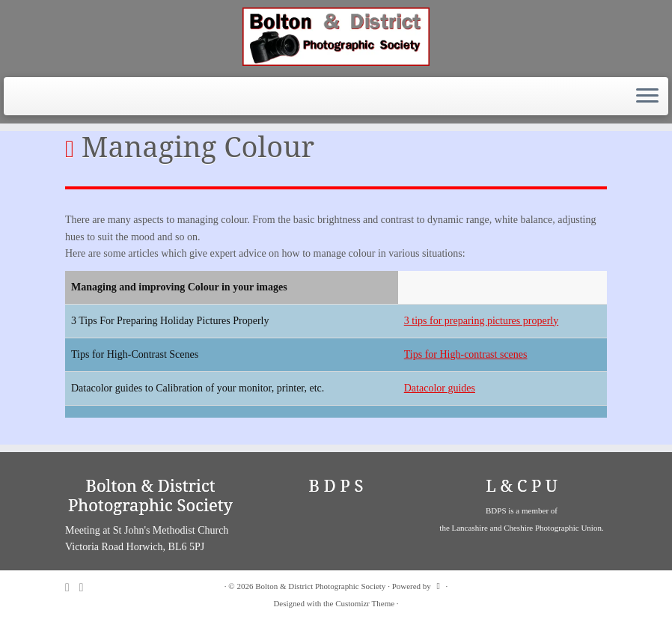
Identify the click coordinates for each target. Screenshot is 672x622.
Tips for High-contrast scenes (466, 354)
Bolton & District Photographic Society (320, 586)
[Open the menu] (647, 97)
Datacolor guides (440, 388)
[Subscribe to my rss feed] (72, 587)
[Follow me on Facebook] (86, 587)
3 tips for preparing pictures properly (481, 321)
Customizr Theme (365, 603)
